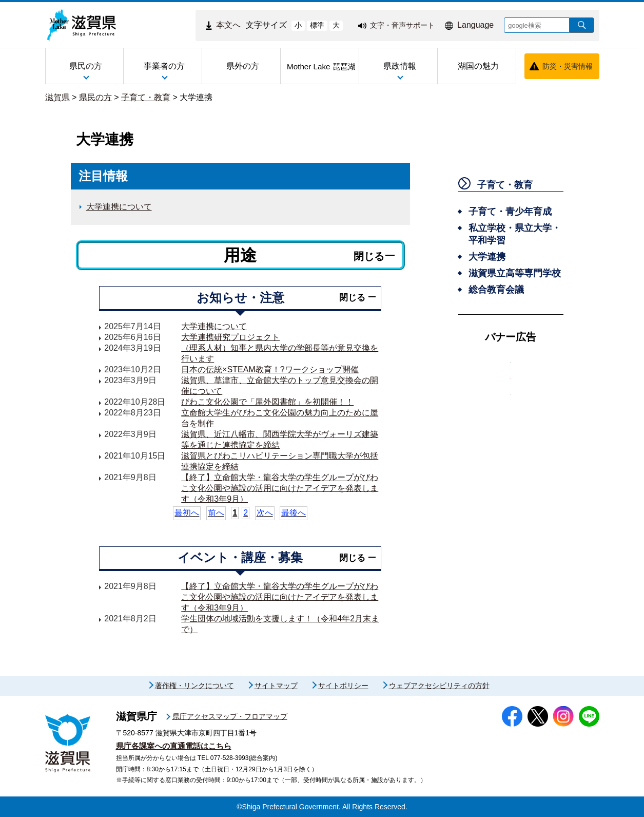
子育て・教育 (146, 97)
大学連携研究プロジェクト (230, 337)
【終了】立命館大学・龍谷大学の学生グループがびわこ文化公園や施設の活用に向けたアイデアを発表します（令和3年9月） (280, 488)
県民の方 (95, 97)
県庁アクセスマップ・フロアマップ (230, 716)
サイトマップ (276, 686)
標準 (317, 25)
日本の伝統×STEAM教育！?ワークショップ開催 (270, 369)
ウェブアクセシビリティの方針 (439, 686)
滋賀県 (57, 97)
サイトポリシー (343, 686)
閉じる (369, 256)
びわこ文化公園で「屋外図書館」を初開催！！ (267, 402)
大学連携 (196, 97)
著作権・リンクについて (194, 686)
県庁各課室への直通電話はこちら (174, 746)
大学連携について (119, 207)
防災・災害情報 (568, 66)
